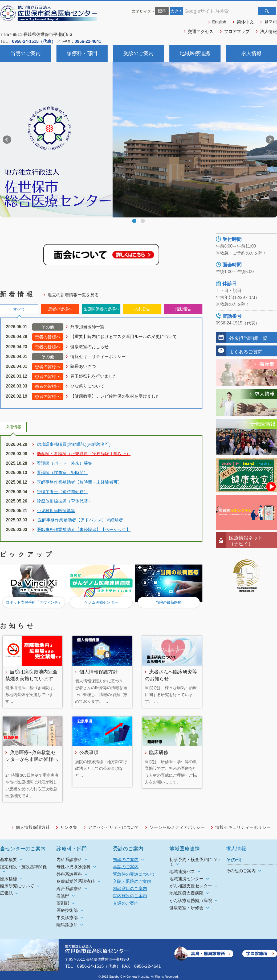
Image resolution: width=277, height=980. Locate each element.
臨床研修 (159, 752)
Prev (7, 140)
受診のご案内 (138, 53)
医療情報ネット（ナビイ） (246, 541)
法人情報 (268, 32)
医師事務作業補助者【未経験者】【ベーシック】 (84, 530)
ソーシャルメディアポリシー (177, 827)
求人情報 (251, 53)
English (219, 22)
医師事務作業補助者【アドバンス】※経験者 (80, 520)
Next (270, 140)
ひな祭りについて (87, 386)
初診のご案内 (126, 860)
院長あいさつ (83, 366)
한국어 (271, 22)
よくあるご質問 (246, 352)
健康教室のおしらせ (89, 347)
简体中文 (245, 22)
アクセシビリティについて (113, 827)
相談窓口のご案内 (130, 889)
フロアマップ (237, 32)
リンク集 (69, 827)
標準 (162, 11)
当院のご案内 (26, 53)
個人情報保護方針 (99, 672)
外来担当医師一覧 (87, 327)
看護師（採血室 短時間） (62, 473)
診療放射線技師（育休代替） (64, 501)
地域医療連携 (195, 53)
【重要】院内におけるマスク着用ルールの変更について (124, 337)
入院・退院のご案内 (132, 881)
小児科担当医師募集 (56, 511)
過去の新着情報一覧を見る (73, 295)
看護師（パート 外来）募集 (64, 463)
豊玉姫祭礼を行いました (94, 376)
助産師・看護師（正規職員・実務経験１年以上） (84, 454)
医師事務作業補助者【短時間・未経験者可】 (79, 482)
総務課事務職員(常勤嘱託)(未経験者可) (74, 444)
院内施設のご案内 (130, 896)
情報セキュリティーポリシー (98, 357)
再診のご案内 (126, 867)
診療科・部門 (82, 53)
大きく (177, 11)
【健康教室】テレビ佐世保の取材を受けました (115, 396)
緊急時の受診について (134, 874)
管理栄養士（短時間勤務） (62, 492)
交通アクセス (201, 32)
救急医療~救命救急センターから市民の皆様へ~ (32, 759)
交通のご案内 (126, 903)
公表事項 (89, 752)
